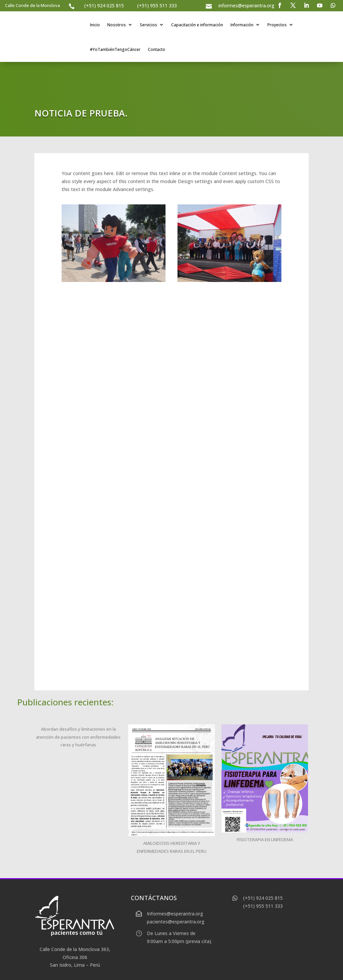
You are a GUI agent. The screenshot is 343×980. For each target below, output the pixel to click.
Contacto (157, 49)
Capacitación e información (197, 25)
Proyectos (277, 25)
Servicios (149, 25)
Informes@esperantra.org (175, 914)
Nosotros (117, 25)
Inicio (95, 25)
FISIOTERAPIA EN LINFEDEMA (265, 840)
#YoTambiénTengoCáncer (115, 49)
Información (242, 25)
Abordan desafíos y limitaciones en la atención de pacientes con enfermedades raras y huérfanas (78, 737)
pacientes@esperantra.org (176, 922)
